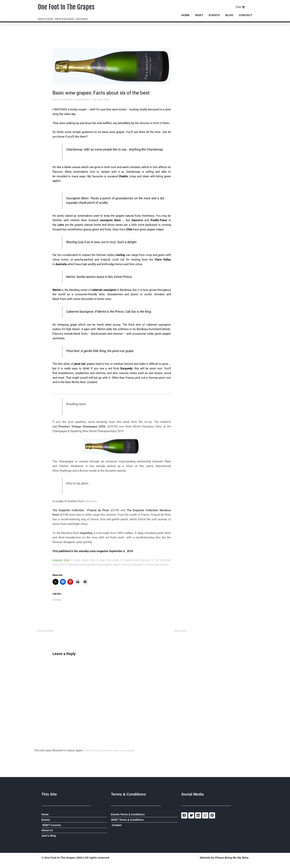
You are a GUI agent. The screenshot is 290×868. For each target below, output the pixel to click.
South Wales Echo (88, 560)
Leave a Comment (64, 99)
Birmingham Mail (129, 565)
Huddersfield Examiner (147, 560)
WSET (199, 15)
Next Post (181, 636)
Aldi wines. (91, 501)
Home (185, 15)
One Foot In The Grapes (70, 7)
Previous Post (45, 636)
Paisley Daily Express (66, 569)
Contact (246, 15)
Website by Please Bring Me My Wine (224, 863)
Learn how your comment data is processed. (111, 755)
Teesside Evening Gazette (99, 565)
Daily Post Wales (117, 560)
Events (214, 15)
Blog (229, 15)
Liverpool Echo (63, 560)
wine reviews (85, 99)
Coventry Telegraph (157, 565)
